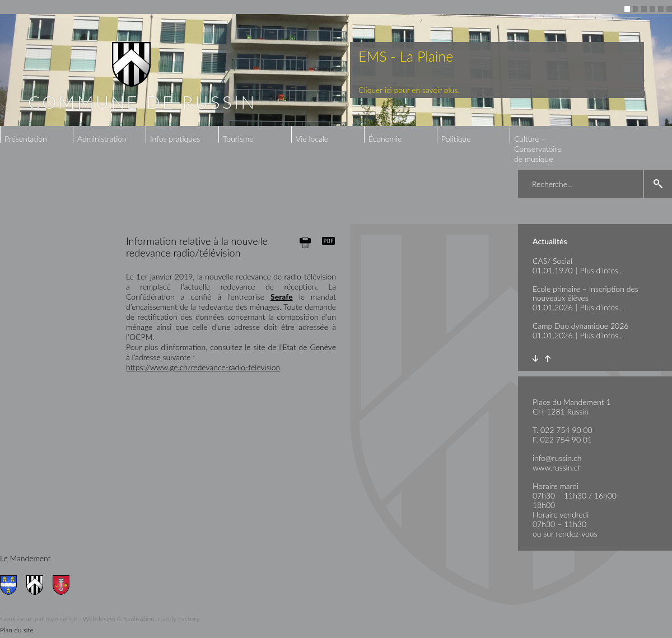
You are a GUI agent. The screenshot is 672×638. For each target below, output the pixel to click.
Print (305, 242)
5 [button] (661, 9)
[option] (336, 70)
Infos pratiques (175, 139)
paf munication (56, 619)
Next (535, 358)
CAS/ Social (552, 261)
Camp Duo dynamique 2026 (580, 326)
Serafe (282, 297)
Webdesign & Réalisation (119, 619)
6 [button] (669, 9)
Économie (385, 139)
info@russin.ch (557, 458)
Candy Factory (179, 619)
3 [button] (644, 9)
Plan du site (17, 630)
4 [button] (652, 9)
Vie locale (312, 139)
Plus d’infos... (602, 270)
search (658, 184)
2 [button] (636, 9)
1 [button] (627, 9)
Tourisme (238, 139)
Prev (547, 358)
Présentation (26, 139)
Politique (456, 139)
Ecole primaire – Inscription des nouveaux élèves (585, 293)
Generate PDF (329, 241)
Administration (102, 139)
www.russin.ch (557, 467)
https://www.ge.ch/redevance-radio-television (203, 367)
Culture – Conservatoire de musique (538, 149)
